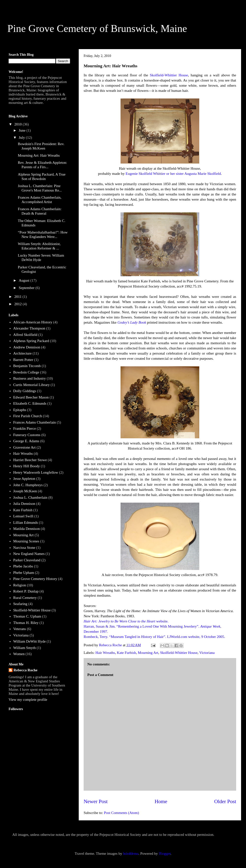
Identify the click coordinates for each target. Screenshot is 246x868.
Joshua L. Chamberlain (30, 497)
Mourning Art (148, 653)
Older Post (225, 801)
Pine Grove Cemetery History (35, 579)
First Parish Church (28, 416)
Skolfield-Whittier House (169, 75)
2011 (18, 297)
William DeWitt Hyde (30, 641)
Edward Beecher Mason (31, 397)
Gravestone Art (24, 447)
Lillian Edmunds (26, 523)
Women (19, 654)
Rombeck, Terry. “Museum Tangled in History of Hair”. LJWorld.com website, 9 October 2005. (154, 637)
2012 (18, 304)
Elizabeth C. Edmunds (30, 403)
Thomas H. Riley (26, 623)
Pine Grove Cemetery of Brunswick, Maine (97, 28)
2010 (18, 124)
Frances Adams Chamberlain (35, 422)
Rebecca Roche (25, 670)
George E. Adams (26, 441)
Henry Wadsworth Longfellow (36, 472)
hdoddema (131, 854)
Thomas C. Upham (27, 616)
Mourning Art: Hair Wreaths (39, 155)
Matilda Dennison (27, 529)
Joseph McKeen (25, 491)
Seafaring (20, 604)
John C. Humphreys (28, 485)
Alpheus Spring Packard (31, 341)
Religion (20, 585)
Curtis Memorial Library (31, 385)
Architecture (23, 353)
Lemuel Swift (23, 516)
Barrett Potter (23, 360)
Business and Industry (30, 378)
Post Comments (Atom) (122, 813)
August (24, 280)
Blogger (165, 854)
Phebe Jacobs (23, 566)
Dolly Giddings (25, 391)
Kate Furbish (126, 653)
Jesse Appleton (24, 479)
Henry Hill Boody (27, 466)
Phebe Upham (24, 573)
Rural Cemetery (25, 598)
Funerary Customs (27, 435)
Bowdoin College (26, 372)
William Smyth (24, 648)
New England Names (29, 554)
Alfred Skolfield (25, 335)
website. (126, 621)
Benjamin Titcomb (27, 366)
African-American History (33, 322)
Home (161, 801)
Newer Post (96, 801)
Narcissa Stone (24, 548)
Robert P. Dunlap (26, 591)
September (27, 288)
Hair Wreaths (105, 653)
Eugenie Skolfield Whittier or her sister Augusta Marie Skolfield (173, 174)
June (23, 130)
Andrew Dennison (27, 347)
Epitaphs (20, 410)
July (22, 138)
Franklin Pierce (25, 428)
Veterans (20, 629)
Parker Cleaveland (27, 560)
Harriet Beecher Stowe (30, 460)
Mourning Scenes (26, 541)
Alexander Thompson (29, 328)
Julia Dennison (24, 504)
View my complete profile (28, 700)
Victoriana (207, 653)
